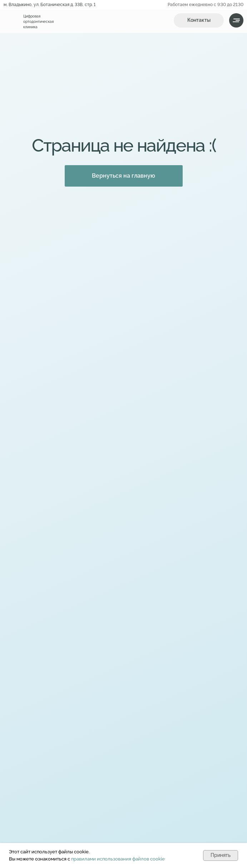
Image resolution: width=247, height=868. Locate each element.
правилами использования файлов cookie (118, 859)
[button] (199, 20)
